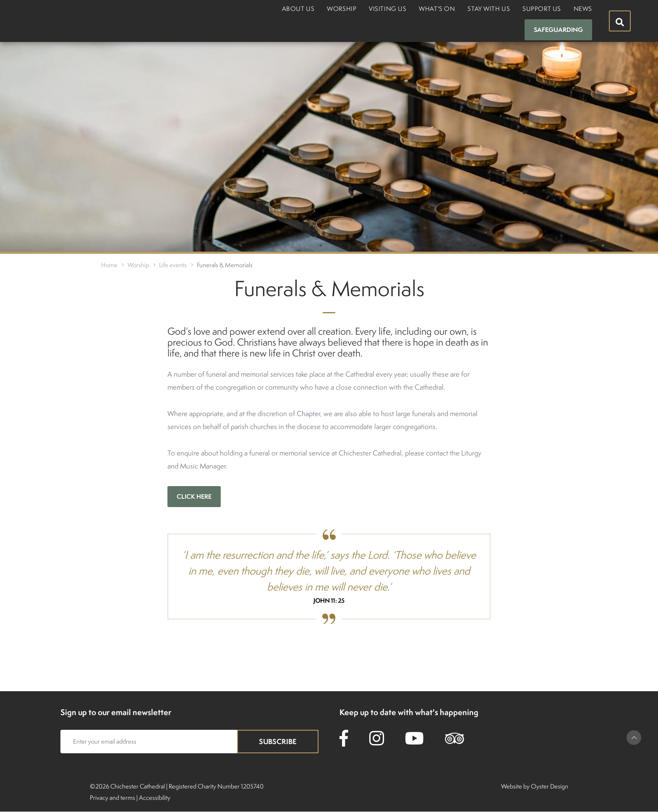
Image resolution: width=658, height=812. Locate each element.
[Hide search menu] (620, 21)
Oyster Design (550, 786)
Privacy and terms (112, 798)
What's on (437, 9)
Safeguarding (558, 30)
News (583, 9)
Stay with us (489, 9)
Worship (342, 9)
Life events (173, 265)
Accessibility (155, 798)
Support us (542, 9)
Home (109, 265)
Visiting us (388, 9)
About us (298, 9)
